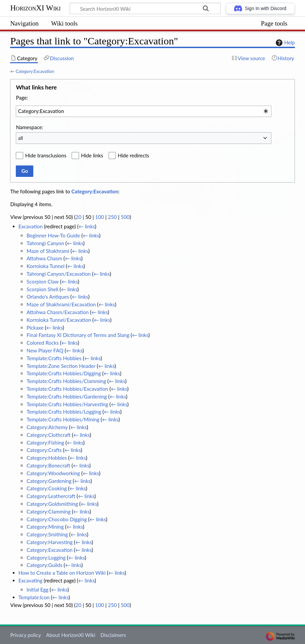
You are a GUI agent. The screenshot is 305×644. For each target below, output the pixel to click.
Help (284, 43)
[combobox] (144, 111)
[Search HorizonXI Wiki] (145, 8)
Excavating (30, 580)
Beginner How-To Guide (53, 235)
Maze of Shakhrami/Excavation (61, 304)
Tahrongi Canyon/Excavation (59, 274)
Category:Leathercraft (51, 496)
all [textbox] (21, 138)
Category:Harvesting (50, 542)
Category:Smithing (47, 534)
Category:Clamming (49, 512)
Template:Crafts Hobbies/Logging (64, 412)
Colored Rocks (43, 343)
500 (125, 217)
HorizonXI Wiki (35, 8)
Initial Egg (37, 590)
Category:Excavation (35, 71)
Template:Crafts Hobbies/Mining (63, 419)
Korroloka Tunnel (46, 266)
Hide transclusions (46, 155)
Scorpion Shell (42, 289)
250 (112, 217)
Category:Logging (46, 558)
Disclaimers (113, 635)
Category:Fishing (45, 443)
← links (87, 226)
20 (78, 217)
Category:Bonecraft (48, 465)
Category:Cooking (47, 488)
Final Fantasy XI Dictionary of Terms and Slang (78, 335)
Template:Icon (34, 597)
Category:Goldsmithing (52, 504)
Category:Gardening (49, 481)
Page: (22, 98)
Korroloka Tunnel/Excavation (59, 320)
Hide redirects (133, 155)
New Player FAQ (45, 350)
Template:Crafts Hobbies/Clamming (66, 381)
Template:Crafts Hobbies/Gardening (67, 396)
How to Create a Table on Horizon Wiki (62, 573)
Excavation (31, 226)
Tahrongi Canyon (45, 243)
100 (100, 217)
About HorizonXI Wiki (71, 635)
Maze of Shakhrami (48, 251)
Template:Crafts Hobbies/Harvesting (67, 404)
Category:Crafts (44, 450)
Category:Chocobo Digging (57, 519)
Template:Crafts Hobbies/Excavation (67, 389)
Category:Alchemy (47, 427)
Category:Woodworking (53, 473)
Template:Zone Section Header (61, 366)
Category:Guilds (44, 565)
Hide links (92, 155)
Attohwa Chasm (44, 258)
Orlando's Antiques (48, 297)
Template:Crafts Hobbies (54, 358)
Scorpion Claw (43, 281)
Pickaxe (35, 328)
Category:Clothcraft (49, 435)
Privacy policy (25, 635)
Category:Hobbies (47, 458)
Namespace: (29, 127)
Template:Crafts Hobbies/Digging (64, 373)
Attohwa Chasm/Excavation (58, 312)
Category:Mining (45, 527)
